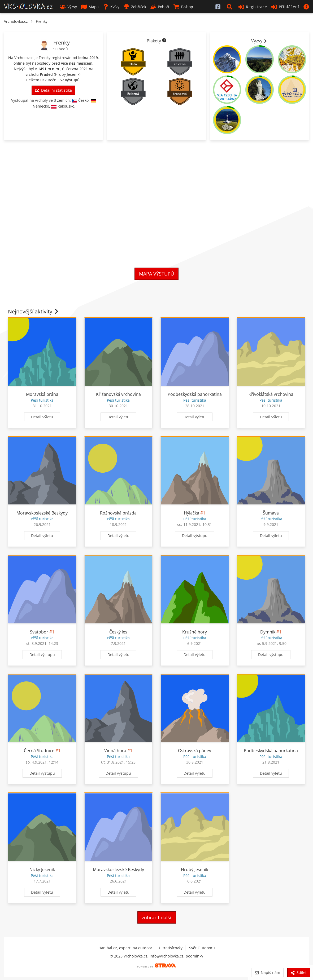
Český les (118, 632)
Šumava (271, 513)
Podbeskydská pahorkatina (195, 394)
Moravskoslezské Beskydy (42, 513)
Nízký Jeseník (42, 870)
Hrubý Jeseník (67, 74)
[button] (231, 7)
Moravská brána (42, 394)
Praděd (46, 74)
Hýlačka (192, 513)
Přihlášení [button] (285, 7)
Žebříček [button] (135, 7)
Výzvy (68, 7)
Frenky (42, 21)
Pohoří (160, 7)
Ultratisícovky (171, 948)
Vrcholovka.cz (16, 21)
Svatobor (39, 632)
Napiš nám (267, 972)
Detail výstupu (195, 536)
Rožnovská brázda (118, 513)
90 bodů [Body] (61, 49)
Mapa (90, 7)
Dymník (268, 632)
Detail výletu (42, 417)
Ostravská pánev (195, 751)
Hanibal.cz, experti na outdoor (125, 948)
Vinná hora (116, 751)
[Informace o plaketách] (164, 41)
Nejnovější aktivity (34, 311)
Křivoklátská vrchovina (271, 394)
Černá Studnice (39, 751)
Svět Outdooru (202, 948)
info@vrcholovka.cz (167, 956)
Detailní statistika (53, 90)
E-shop (183, 7)
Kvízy (111, 7)
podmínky (194, 956)
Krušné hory (195, 632)
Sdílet (299, 972)
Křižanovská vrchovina (118, 394)
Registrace (253, 7)
